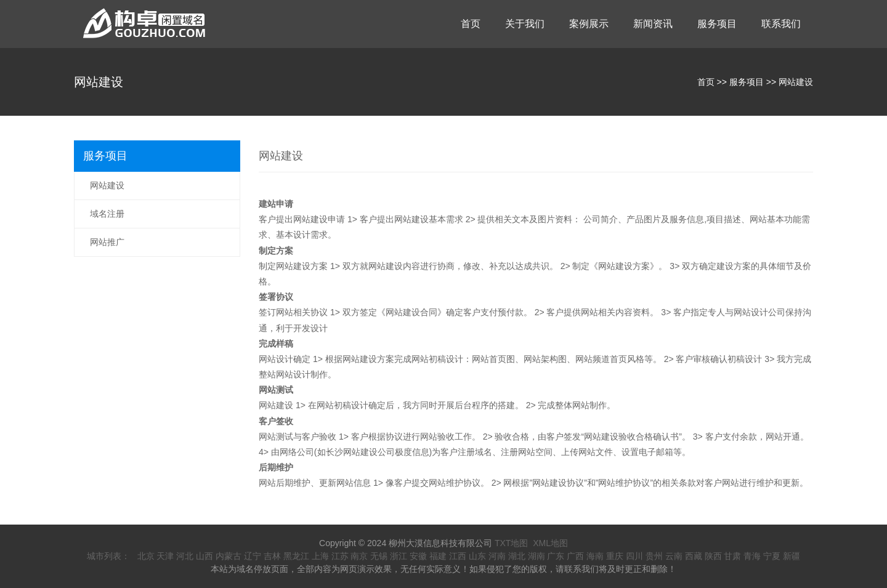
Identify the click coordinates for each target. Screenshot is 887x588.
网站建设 (796, 82)
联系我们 (781, 24)
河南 (497, 556)
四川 (634, 556)
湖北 (517, 556)
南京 (359, 556)
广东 (556, 556)
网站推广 (107, 242)
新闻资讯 (653, 24)
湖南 (537, 556)
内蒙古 (229, 556)
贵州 (654, 556)
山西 (205, 556)
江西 (458, 556)
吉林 (272, 556)
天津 (165, 556)
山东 (477, 556)
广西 (575, 556)
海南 (595, 556)
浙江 (399, 556)
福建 (438, 556)
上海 (320, 556)
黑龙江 (296, 556)
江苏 (340, 556)
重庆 (615, 556)
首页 (471, 24)
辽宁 (253, 556)
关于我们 (525, 24)
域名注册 (107, 214)
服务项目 (717, 24)
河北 (185, 556)
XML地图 (550, 543)
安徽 (418, 556)
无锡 (379, 556)
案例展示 (589, 24)
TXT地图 (511, 543)
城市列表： (108, 556)
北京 (146, 556)
